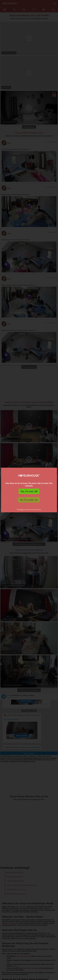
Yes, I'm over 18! (29, 491)
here (22, 510)
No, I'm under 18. (29, 500)
